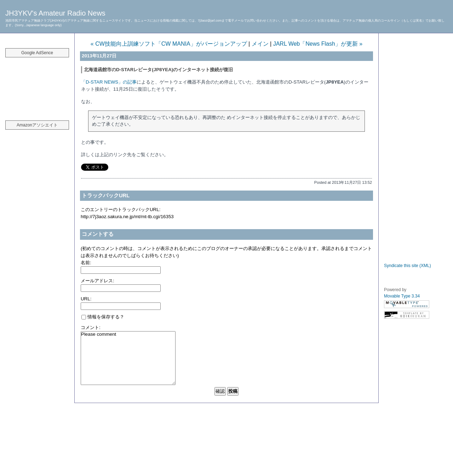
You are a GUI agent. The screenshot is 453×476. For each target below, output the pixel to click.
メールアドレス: (98, 281)
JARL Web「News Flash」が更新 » (318, 44)
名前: (86, 263)
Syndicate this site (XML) (408, 266)
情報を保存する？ (103, 317)
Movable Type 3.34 (402, 296)
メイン (260, 44)
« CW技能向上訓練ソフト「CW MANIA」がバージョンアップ (169, 44)
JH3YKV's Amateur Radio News (55, 13)
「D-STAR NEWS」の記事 (109, 82)
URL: (86, 299)
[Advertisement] (37, 85)
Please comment (128, 358)
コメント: (91, 327)
